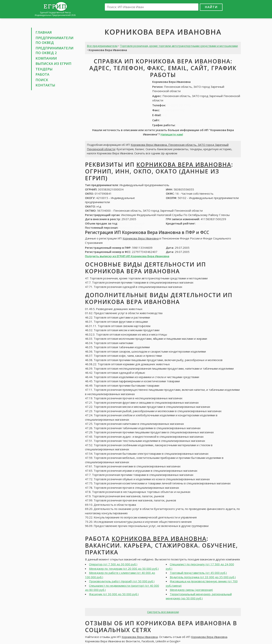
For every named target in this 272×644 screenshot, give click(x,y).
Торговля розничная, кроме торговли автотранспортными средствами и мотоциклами (179, 46)
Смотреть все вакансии (163, 612)
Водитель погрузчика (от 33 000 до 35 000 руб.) (203, 577)
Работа (42, 74)
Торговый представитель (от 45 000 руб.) (198, 573)
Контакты (45, 85)
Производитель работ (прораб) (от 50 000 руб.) (122, 581)
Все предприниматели (102, 46)
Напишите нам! (172, 134)
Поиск (42, 80)
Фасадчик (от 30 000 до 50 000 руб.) (114, 594)
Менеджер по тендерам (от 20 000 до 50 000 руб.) (124, 569)
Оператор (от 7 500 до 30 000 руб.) (113, 564)
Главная (44, 32)
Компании (46, 58)
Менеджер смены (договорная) (191, 590)
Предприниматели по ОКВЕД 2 (54, 50)
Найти (211, 7)
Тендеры (44, 69)
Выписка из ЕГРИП (53, 64)
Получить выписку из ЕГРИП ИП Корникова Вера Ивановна (127, 256)
